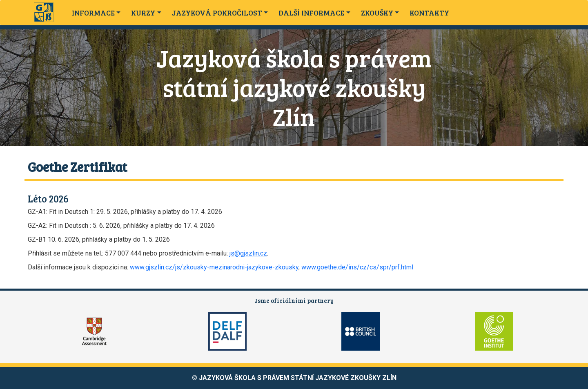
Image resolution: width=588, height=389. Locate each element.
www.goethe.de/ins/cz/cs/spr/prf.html (357, 267)
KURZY (143, 13)
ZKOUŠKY (377, 13)
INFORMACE (93, 13)
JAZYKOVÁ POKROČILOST (217, 13)
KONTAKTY (429, 13)
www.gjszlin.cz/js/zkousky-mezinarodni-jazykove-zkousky (214, 267)
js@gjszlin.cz (248, 253)
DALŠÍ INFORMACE (311, 13)
